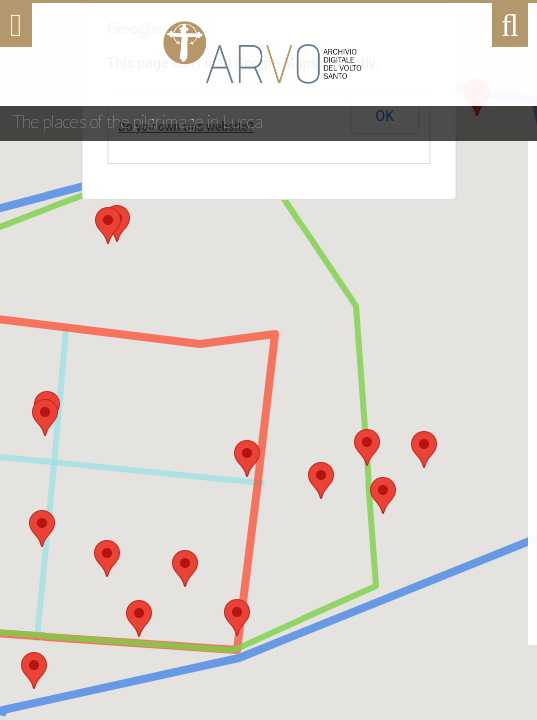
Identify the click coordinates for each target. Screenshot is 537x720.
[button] (237, 617)
